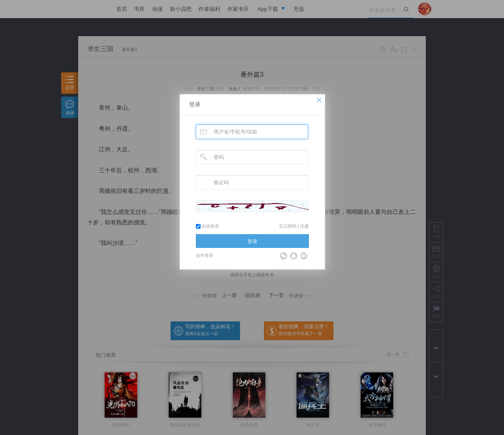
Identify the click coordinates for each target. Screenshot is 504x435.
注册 (304, 226)
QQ (294, 256)
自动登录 (207, 226)
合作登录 (205, 255)
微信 (283, 256)
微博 (304, 256)
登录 (195, 104)
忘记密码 (288, 226)
